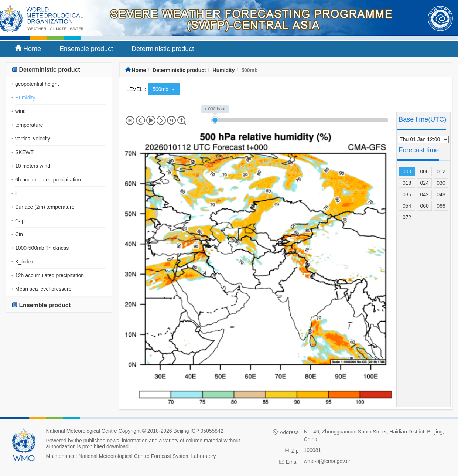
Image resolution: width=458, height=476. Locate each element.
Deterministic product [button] (46, 70)
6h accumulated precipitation (48, 180)
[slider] (215, 120)
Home (28, 49)
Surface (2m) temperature (45, 207)
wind (20, 111)
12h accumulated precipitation (49, 275)
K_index (25, 262)
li (16, 193)
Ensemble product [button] (41, 305)
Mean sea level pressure (43, 289)
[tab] (59, 70)
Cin (19, 234)
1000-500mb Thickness (42, 248)
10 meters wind (33, 166)
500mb (164, 89)
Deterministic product (163, 49)
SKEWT (24, 152)
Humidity (25, 98)
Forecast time (419, 150)
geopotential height (37, 84)
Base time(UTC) (422, 119)
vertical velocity (33, 139)
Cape (21, 221)
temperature (29, 125)
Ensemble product (86, 49)
